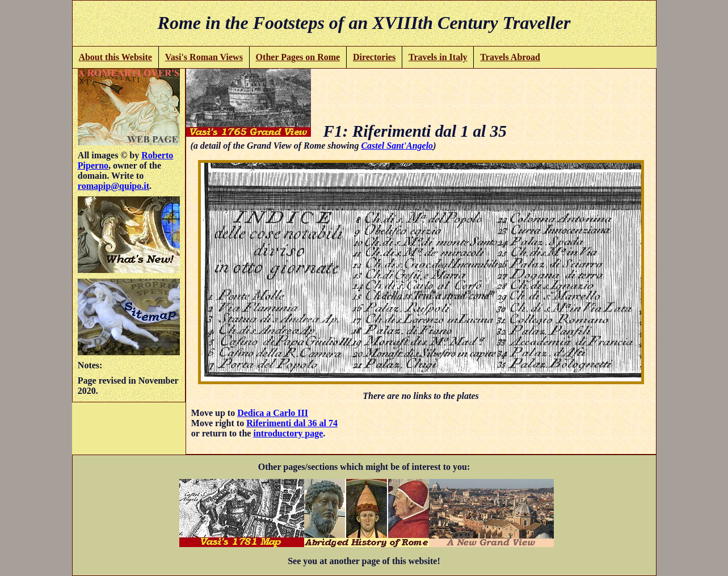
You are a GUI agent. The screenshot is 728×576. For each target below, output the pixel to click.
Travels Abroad (510, 57)
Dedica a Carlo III (273, 413)
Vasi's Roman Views (204, 57)
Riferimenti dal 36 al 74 (292, 423)
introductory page (288, 433)
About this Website (115, 57)
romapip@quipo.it (113, 186)
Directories (374, 57)
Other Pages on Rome (298, 57)
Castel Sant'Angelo (397, 146)
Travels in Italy (438, 57)
